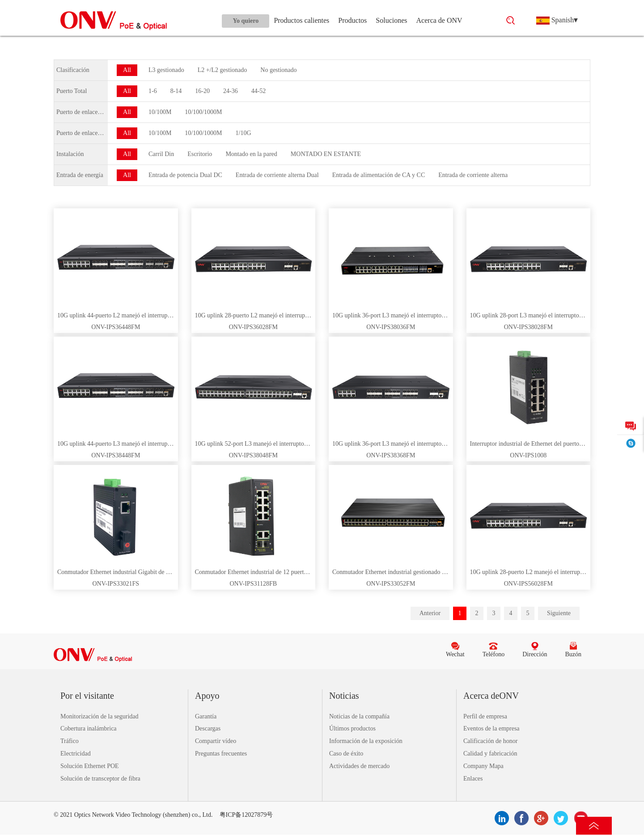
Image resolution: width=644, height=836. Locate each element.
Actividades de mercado (359, 766)
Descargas (208, 728)
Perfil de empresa (485, 716)
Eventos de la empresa (491, 728)
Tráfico (70, 741)
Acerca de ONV (439, 20)
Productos (352, 20)
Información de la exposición (366, 741)
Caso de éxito (346, 754)
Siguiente (559, 613)
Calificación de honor (490, 741)
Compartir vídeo (216, 741)
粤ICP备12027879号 (246, 815)
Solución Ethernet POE (90, 766)
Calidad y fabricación (490, 754)
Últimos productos (352, 728)
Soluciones (391, 20)
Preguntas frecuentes (221, 754)
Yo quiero (246, 21)
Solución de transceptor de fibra (100, 779)
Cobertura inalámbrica (89, 728)
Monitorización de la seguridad (100, 716)
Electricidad (76, 754)
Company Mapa (483, 766)
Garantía (206, 716)
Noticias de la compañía (359, 716)
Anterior (430, 613)
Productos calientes (301, 20)
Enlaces (473, 779)
